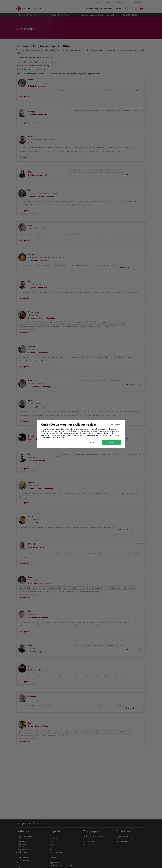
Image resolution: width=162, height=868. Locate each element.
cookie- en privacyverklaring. (55, 437)
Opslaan (111, 443)
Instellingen (94, 443)
